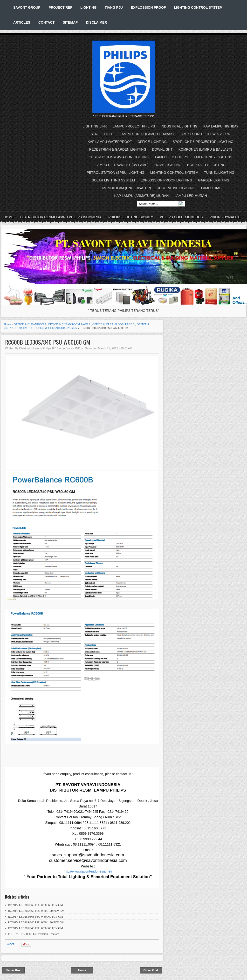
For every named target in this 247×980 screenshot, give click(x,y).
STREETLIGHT (102, 134)
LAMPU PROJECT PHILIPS (134, 126)
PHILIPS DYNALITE (225, 217)
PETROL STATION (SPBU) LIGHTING (116, 173)
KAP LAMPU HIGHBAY (221, 126)
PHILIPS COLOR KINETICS (181, 217)
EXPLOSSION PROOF (148, 7)
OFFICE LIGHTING (152, 142)
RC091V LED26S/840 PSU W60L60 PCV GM (35, 928)
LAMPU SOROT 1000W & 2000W (205, 134)
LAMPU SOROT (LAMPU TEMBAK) (147, 134)
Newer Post (13, 970)
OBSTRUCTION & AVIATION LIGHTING (119, 157)
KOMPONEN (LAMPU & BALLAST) (205, 149)
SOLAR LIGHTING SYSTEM (113, 180)
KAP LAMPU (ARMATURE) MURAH (141, 196)
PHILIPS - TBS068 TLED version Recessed (34, 934)
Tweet (10, 944)
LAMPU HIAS (211, 188)
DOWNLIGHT (162, 149)
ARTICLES (22, 22)
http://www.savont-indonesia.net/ (88, 871)
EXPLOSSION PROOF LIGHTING (166, 180)
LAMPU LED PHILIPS (172, 157)
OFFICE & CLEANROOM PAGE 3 (113, 324)
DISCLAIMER (96, 22)
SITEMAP (70, 22)
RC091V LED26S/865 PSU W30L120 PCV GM (36, 911)
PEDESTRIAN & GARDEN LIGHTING (118, 149)
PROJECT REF (60, 7)
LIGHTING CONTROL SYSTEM (198, 7)
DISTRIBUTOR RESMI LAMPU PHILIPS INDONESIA (61, 217)
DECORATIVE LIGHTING (176, 188)
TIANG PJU (114, 7)
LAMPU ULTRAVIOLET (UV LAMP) (122, 165)
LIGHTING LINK (95, 126)
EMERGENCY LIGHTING (213, 157)
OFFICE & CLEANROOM (30, 324)
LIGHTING (88, 7)
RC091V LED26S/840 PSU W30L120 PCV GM (36, 922)
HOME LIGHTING (168, 165)
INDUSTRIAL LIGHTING (179, 126)
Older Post (151, 970)
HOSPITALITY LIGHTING (206, 165)
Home (8, 217)
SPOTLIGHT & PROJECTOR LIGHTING (203, 142)
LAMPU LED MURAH (191, 196)
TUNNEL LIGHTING (219, 173)
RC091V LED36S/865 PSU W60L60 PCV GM (35, 905)
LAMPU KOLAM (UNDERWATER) (125, 188)
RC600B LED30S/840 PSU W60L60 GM (48, 342)
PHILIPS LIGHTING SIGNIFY (131, 217)
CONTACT (46, 22)
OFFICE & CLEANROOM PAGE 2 (69, 324)
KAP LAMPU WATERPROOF (110, 142)
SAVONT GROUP (27, 7)
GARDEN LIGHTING (214, 180)
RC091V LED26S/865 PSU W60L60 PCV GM (35, 917)
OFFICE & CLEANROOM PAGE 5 (56, 328)
